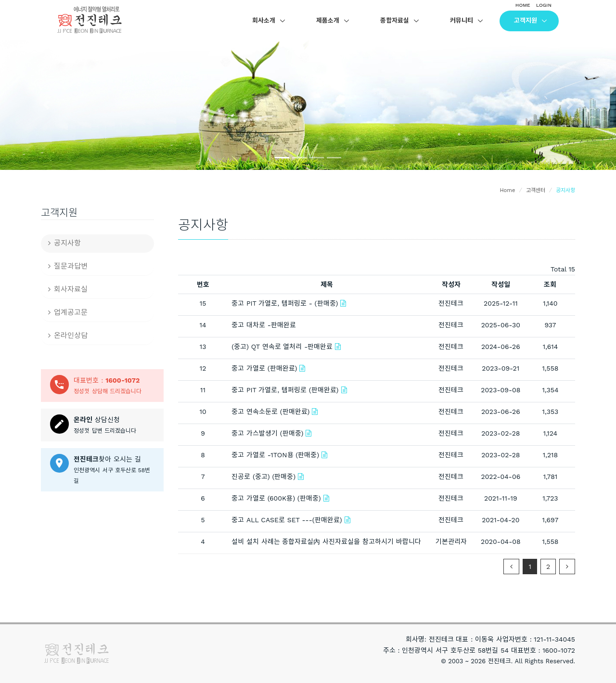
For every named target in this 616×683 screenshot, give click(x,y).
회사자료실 (68, 289)
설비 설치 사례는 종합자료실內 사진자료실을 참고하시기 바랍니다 (326, 541)
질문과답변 (68, 266)
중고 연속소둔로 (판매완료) (270, 412)
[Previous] (511, 567)
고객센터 (536, 190)
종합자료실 (395, 20)
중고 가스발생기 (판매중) (267, 433)
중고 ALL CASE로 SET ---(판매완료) (287, 520)
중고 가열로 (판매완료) (264, 368)
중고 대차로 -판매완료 (264, 325)
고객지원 (526, 20)
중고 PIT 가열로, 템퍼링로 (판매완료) (285, 390)
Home (507, 190)
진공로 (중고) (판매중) (263, 477)
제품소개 (328, 20)
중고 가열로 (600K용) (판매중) (276, 498)
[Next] (567, 567)
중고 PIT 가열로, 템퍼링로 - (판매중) (285, 303)
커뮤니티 (462, 20)
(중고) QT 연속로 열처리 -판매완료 (282, 347)
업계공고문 (68, 312)
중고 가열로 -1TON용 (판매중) (275, 455)
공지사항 (64, 243)
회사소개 (264, 20)
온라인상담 (68, 335)
